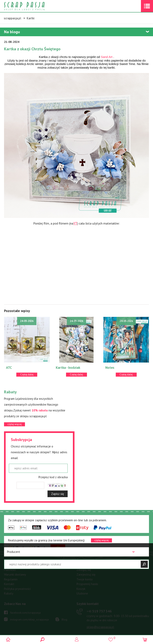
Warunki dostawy (15, 574)
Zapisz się (58, 494)
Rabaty (9, 593)
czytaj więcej (15, 424)
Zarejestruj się (86, 574)
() (110, 638)
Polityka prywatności (17, 589)
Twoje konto (85, 579)
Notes (110, 368)
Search (43, 639)
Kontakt (9, 584)
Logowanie (77, 639)
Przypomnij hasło (87, 584)
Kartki (31, 18)
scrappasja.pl (12, 18)
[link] (107, 57)
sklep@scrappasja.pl (100, 627)
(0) (144, 639)
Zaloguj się (84, 570)
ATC (9, 368)
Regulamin (11, 579)
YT (75, 223)
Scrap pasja (33, 6)
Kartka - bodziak (68, 368)
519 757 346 (99, 611)
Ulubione (82, 593)
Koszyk (81, 589)
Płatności (10, 570)
